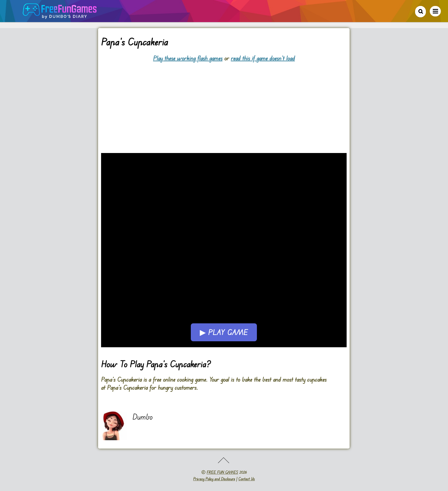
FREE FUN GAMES (222, 472)
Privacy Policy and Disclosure (214, 479)
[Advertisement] (224, 104)
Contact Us (247, 479)
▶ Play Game (224, 332)
